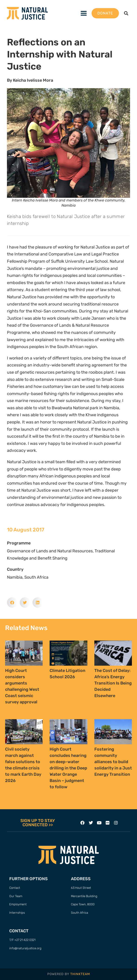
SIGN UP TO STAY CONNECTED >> (38, 823)
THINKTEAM (80, 974)
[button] (84, 13)
